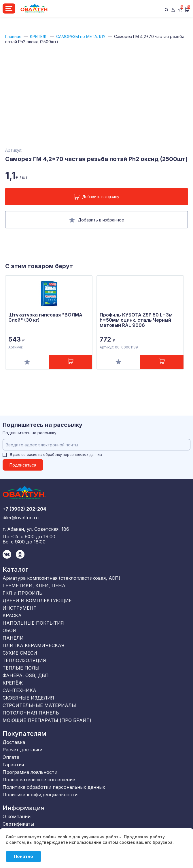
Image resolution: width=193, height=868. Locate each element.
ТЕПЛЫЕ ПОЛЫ (21, 668)
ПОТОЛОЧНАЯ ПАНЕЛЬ (31, 713)
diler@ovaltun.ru (21, 518)
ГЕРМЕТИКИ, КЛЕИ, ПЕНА (34, 585)
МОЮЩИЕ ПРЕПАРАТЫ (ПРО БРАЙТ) (47, 720)
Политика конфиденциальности (40, 795)
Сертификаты (18, 824)
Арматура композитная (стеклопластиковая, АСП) (62, 578)
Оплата (11, 757)
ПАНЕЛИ (13, 638)
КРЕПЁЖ (39, 36)
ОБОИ (10, 630)
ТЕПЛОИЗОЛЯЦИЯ (24, 660)
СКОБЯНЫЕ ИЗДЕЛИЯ (28, 698)
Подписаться (23, 465)
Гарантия (13, 765)
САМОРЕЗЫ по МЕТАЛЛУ (81, 36)
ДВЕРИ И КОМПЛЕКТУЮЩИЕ (37, 600)
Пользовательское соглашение (39, 780)
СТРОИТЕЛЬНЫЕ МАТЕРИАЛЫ (39, 705)
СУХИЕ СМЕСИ (20, 653)
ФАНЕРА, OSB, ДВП (26, 675)
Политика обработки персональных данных (54, 787)
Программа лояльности (30, 772)
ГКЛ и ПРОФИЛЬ (22, 593)
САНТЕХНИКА (19, 690)
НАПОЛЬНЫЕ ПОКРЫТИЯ (33, 623)
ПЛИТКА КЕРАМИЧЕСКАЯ (34, 645)
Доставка (14, 742)
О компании (17, 816)
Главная (13, 36)
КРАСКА (12, 615)
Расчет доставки (22, 750)
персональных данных (83, 455)
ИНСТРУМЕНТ (20, 608)
